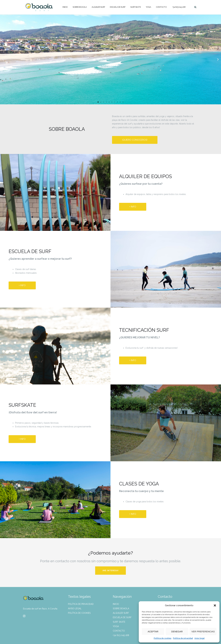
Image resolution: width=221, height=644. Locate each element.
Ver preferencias (203, 631)
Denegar (177, 631)
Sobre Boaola (80, 7)
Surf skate (136, 7)
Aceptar (153, 631)
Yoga (148, 7)
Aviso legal (200, 638)
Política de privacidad (183, 638)
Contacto (161, 7)
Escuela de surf (118, 7)
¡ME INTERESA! (110, 571)
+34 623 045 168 (179, 7)
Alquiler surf (98, 7)
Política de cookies (163, 638)
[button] (215, 605)
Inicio (65, 7)
